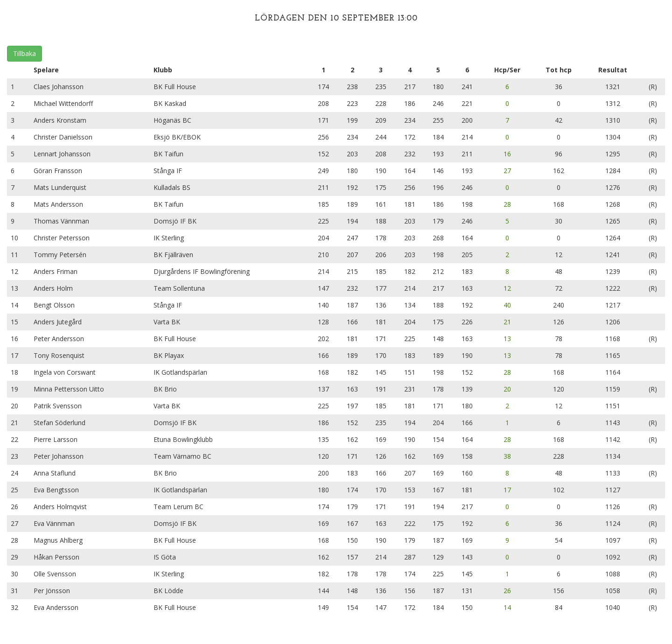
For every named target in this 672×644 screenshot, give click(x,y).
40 (507, 305)
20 (507, 389)
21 (507, 322)
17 (507, 490)
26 (507, 591)
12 (507, 288)
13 (507, 339)
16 (507, 154)
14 (507, 607)
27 (507, 171)
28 (507, 204)
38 (507, 456)
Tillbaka (24, 53)
